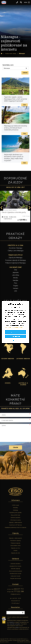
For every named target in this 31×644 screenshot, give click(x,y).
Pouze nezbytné (16, 336)
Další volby (15, 340)
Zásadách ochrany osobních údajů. (14, 327)
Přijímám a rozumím (15, 332)
